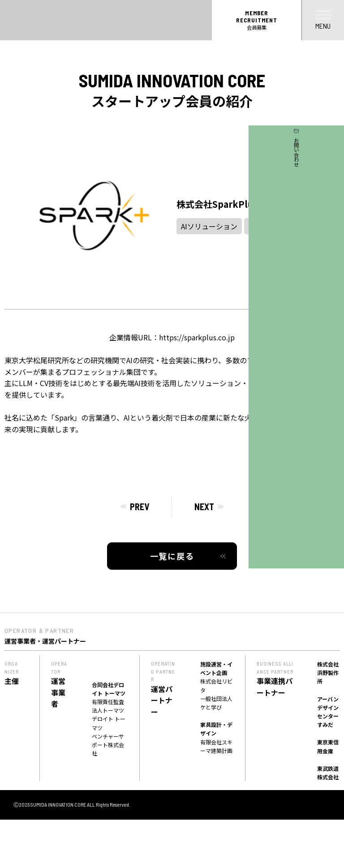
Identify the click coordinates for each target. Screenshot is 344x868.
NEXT (204, 507)
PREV (140, 507)
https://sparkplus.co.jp (197, 337)
